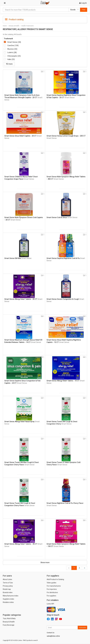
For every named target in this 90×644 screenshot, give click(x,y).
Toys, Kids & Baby (9, 618)
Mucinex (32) (12, 49)
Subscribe (82, 628)
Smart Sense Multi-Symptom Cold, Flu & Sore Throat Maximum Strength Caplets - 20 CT (23, 97)
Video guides (52, 583)
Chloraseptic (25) (14, 56)
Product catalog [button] (14, 19)
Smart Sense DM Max (18, 258)
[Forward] (85, 568)
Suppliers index (8, 599)
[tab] (45, 19)
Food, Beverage (9, 625)
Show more (45, 562)
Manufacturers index (11, 596)
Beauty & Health (14, 26)
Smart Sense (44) (14, 42)
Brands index (8, 592)
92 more (9, 64)
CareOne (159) (13, 45)
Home (5, 26)
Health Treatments (28, 26)
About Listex (7, 579)
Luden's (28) (12, 52)
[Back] (69, 568)
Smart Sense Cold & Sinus (62, 217)
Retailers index (8, 602)
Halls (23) (11, 59)
